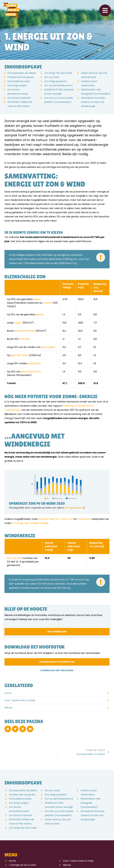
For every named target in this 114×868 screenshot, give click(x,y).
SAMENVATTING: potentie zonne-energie (59, 92)
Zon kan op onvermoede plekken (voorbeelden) (59, 100)
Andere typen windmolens (89, 83)
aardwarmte (46, 519)
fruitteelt (24, 339)
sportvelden (48, 347)
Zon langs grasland (55, 81)
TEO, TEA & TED (64, 519)
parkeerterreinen (25, 331)
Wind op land (14, 558)
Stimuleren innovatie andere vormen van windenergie (93, 102)
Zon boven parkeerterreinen (18, 92)
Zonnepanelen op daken (22, 73)
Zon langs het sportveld (58, 73)
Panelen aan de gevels (21, 77)
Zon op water (52, 77)
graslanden (34, 363)
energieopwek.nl (74, 508)
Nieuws (8, 708)
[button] (8, 729)
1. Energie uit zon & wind (22, 865)
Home (8, 693)
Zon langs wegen (17, 85)
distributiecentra (31, 372)
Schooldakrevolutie (19, 81)
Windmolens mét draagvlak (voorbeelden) (96, 92)
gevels (40, 314)
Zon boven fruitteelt (19, 98)
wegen (18, 323)
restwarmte (84, 519)
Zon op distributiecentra (58, 85)
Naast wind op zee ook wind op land (94, 75)
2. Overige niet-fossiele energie (30, 523)
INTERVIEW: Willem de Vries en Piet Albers (20, 104)
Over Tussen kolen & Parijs (20, 700)
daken (37, 299)
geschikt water (20, 355)
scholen (47, 303)
